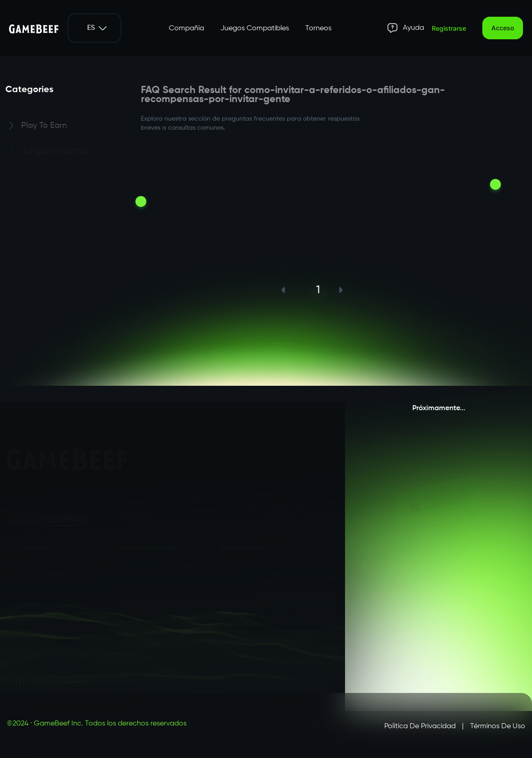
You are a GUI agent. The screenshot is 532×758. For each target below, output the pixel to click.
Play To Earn (44, 127)
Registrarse (449, 28)
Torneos (318, 28)
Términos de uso (498, 726)
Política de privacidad (420, 726)
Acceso (503, 28)
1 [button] (318, 290)
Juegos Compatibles (255, 28)
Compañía (187, 28)
